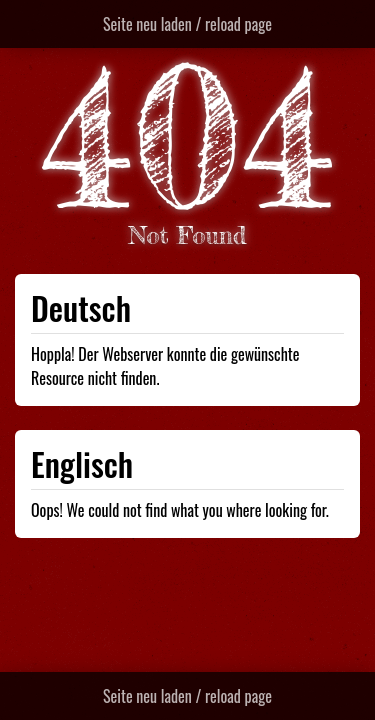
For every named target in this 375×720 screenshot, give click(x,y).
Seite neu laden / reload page (187, 24)
